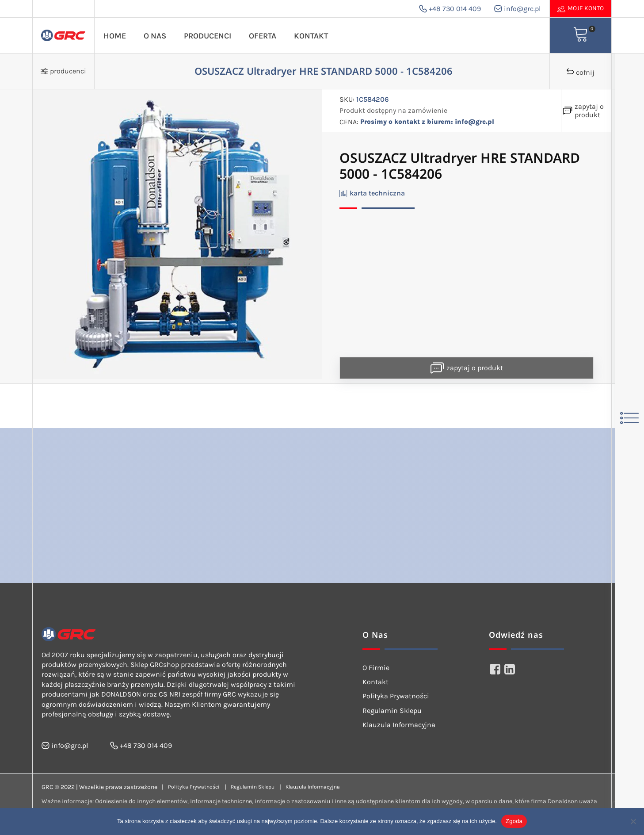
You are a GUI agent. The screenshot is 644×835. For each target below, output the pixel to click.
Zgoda (514, 821)
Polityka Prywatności (396, 696)
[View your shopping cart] (581, 35)
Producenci (208, 36)
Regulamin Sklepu (392, 711)
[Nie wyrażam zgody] (633, 821)
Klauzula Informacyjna (399, 725)
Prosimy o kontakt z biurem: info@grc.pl (431, 122)
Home (115, 36)
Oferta (263, 36)
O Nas (155, 36)
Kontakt (311, 36)
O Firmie (376, 668)
